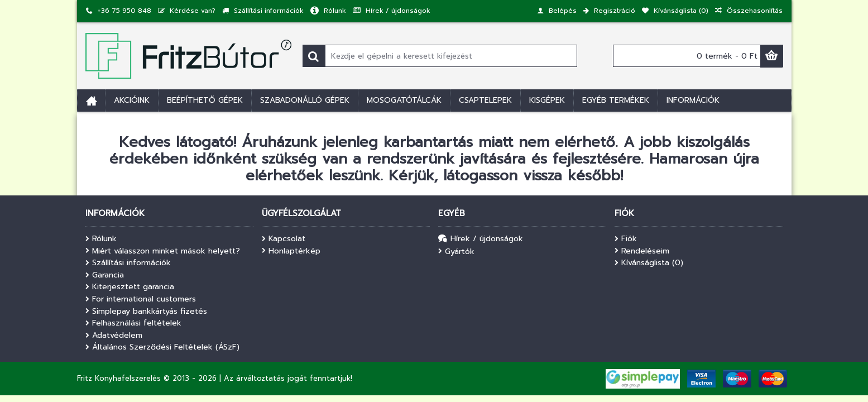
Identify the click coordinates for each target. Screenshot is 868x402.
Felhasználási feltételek (133, 323)
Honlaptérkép (291, 251)
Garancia (105, 275)
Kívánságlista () (649, 263)
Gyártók (456, 252)
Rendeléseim (642, 251)
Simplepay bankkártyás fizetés (146, 312)
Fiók (626, 239)
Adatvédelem (114, 336)
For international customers (141, 299)
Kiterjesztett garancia (130, 287)
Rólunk (101, 239)
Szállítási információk (128, 263)
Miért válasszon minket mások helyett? (163, 251)
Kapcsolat (284, 239)
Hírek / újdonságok (481, 239)
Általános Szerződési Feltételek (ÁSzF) (162, 347)
